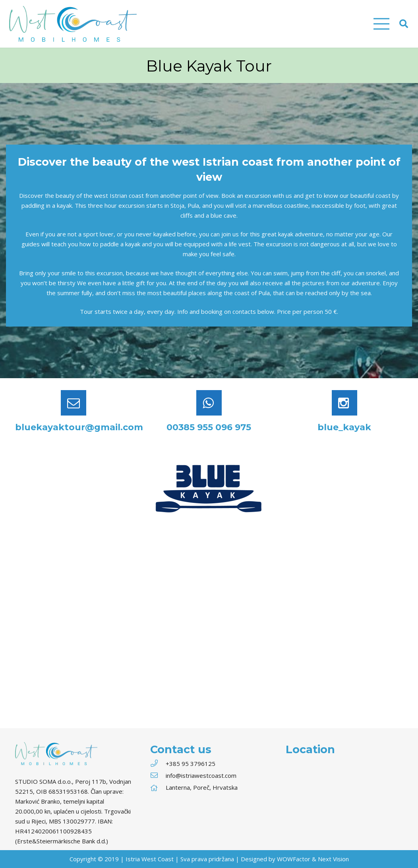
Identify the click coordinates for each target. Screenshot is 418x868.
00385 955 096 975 (209, 427)
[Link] (73, 24)
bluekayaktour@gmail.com (79, 427)
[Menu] (381, 24)
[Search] (404, 24)
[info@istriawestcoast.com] (158, 776)
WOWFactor (294, 859)
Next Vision (333, 859)
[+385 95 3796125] (158, 764)
